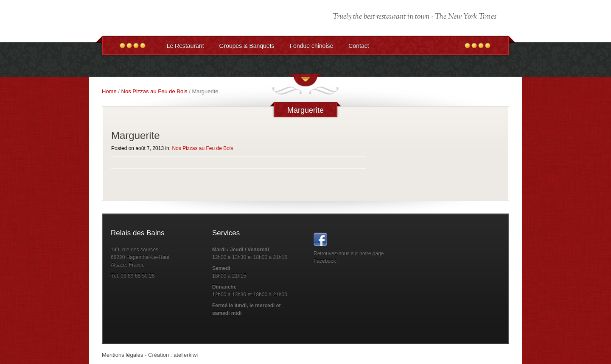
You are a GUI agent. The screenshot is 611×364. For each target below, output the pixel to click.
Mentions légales (123, 355)
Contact (359, 46)
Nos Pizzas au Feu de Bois (154, 91)
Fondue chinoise (312, 46)
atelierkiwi (186, 355)
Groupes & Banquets (247, 46)
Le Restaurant (185, 46)
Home (109, 91)
